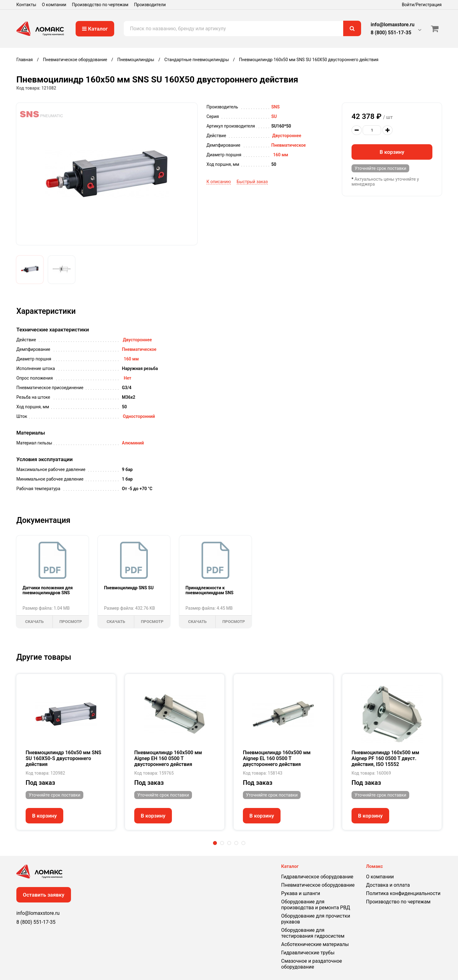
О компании (54, 5)
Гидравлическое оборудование (317, 877)
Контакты (26, 5)
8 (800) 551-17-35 (391, 33)
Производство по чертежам (100, 5)
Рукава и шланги (301, 893)
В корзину (392, 152)
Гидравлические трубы (308, 953)
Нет (127, 378)
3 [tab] (229, 843)
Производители (150, 5)
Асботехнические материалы (315, 944)
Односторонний (139, 416)
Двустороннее (287, 136)
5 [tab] (243, 843)
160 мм (281, 155)
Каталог (95, 29)
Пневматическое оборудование (318, 885)
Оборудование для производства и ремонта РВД (316, 905)
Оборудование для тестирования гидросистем (313, 933)
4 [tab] (236, 843)
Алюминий (133, 443)
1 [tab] (215, 843)
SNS (275, 107)
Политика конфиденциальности (403, 893)
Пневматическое (289, 145)
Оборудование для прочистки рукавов (316, 919)
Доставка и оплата (388, 885)
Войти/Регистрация (422, 5)
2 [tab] (222, 843)
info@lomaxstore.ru (393, 25)
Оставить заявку (44, 895)
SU (274, 116)
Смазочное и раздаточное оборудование (312, 964)
